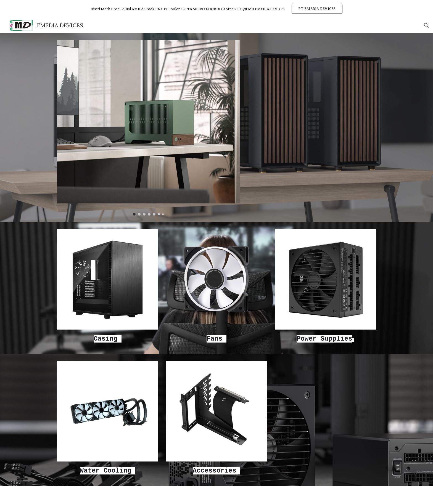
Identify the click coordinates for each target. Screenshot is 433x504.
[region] (216, 9)
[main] (108, 339)
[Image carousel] (148, 128)
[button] (426, 25)
